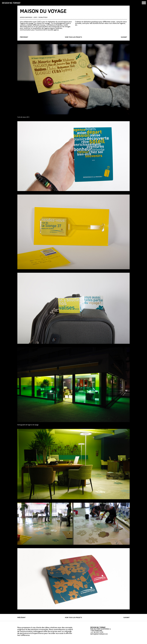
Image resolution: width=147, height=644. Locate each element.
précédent (24, 37)
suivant (124, 37)
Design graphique (26, 17)
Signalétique (43, 17)
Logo (35, 17)
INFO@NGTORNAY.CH (99, 634)
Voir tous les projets (73, 37)
